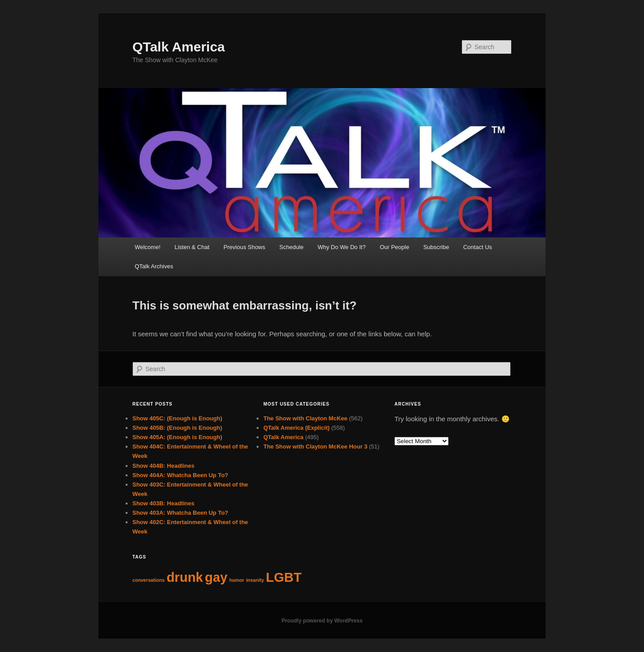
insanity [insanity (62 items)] (255, 580)
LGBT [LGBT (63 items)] (284, 577)
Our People (394, 247)
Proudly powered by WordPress (322, 621)
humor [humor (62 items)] (237, 580)
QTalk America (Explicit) (297, 428)
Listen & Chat (192, 247)
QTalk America (179, 47)
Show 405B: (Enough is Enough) (177, 428)
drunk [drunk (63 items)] (184, 577)
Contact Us (478, 247)
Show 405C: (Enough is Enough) (177, 418)
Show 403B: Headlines (163, 503)
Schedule (292, 247)
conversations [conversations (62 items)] (148, 580)
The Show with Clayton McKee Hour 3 (316, 447)
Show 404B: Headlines (163, 466)
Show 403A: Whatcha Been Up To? (180, 513)
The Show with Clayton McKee (305, 418)
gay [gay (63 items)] (216, 577)
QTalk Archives (154, 266)
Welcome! (148, 247)
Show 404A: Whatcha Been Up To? (180, 475)
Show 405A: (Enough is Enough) (177, 437)
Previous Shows (244, 247)
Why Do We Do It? (341, 247)
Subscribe (436, 247)
